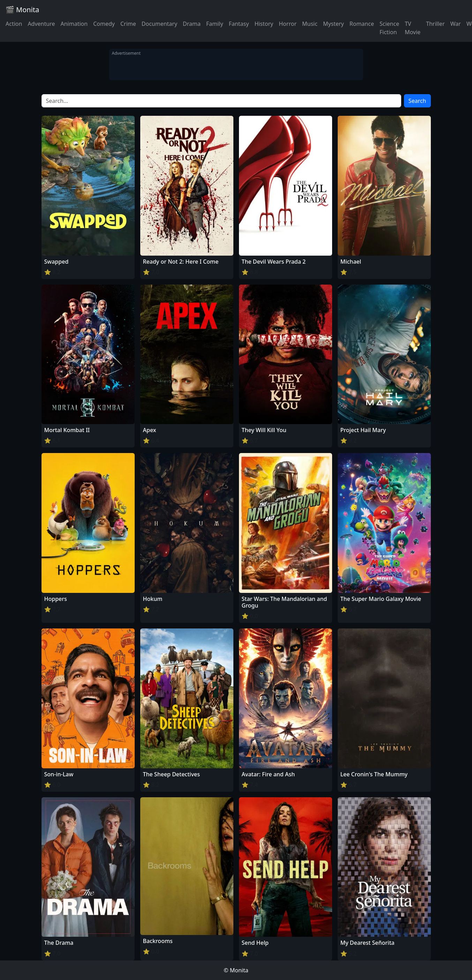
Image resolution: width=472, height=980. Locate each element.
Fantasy (239, 24)
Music (310, 24)
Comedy (104, 24)
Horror (288, 24)
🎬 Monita (22, 10)
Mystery (334, 24)
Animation (74, 24)
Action (14, 24)
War (456, 24)
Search (417, 101)
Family (215, 24)
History (264, 24)
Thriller (435, 24)
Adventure (41, 24)
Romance (362, 24)
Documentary (159, 24)
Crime (128, 24)
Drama (192, 24)
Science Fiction (389, 28)
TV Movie (413, 28)
